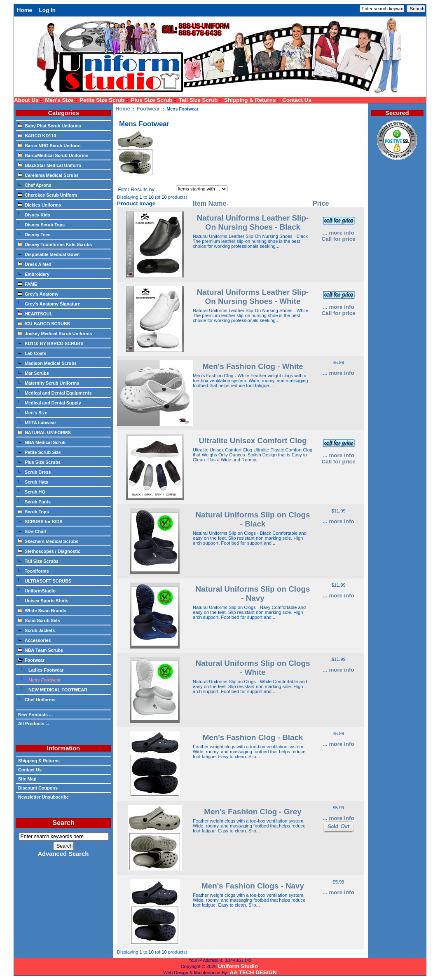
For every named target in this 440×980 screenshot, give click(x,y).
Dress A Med (35, 264)
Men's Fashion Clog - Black (253, 737)
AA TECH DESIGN (253, 972)
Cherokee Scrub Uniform (47, 195)
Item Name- (211, 203)
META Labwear (37, 422)
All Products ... (34, 724)
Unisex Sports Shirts (43, 600)
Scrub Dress (34, 472)
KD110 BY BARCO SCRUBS (51, 343)
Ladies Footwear (41, 670)
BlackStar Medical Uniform (49, 165)
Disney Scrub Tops (41, 224)
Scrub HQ (32, 491)
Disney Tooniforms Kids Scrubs (55, 244)
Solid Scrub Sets (39, 620)
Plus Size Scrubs (39, 462)
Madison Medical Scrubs (47, 363)
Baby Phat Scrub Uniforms (49, 125)
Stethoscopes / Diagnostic (49, 551)
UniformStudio (37, 590)
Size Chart (32, 531)
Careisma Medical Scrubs (48, 175)
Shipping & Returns (250, 100)
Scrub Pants (34, 501)
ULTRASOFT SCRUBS (44, 580)
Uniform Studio (238, 966)
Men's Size (59, 100)
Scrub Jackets (36, 630)
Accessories (34, 640)
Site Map (27, 779)
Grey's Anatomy (38, 294)
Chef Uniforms (36, 699)
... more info (338, 233)
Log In (47, 10)
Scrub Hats (33, 482)
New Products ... (35, 714)
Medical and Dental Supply (49, 402)
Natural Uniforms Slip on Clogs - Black (253, 519)
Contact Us (297, 100)
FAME (27, 284)
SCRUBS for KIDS (40, 521)
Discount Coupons (38, 788)
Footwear (149, 109)
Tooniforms (33, 571)
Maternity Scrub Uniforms (48, 383)
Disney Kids (34, 214)
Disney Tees (34, 234)
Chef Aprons (34, 185)
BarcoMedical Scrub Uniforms (53, 155)
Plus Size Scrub (152, 100)
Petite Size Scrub (102, 100)
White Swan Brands (42, 610)
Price (321, 203)
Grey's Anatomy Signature (49, 303)
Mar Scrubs (33, 373)
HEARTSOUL (35, 313)
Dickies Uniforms (39, 204)
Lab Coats (32, 353)
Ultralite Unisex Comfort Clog (253, 441)
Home (25, 10)
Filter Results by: (137, 190)
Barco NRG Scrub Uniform (49, 145)
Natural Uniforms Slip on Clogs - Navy (253, 593)
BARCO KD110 (37, 135)
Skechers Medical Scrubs (48, 541)
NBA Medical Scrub (42, 442)
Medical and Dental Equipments (55, 392)
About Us (26, 100)
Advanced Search (63, 854)
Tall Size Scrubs (38, 561)
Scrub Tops (33, 511)
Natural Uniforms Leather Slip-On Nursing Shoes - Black (253, 222)
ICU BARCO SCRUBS (44, 323)
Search (63, 823)
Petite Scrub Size (39, 452)
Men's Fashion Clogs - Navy (253, 886)
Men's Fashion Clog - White (253, 366)
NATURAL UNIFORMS (44, 432)
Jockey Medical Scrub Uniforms (55, 333)
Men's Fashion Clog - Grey (253, 812)
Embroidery (34, 274)
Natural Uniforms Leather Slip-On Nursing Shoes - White (253, 297)
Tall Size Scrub (198, 100)
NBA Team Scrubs (40, 650)
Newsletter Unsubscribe (43, 797)
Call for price (338, 239)
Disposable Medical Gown (49, 254)
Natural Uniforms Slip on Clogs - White (253, 668)
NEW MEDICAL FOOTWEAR (53, 689)
